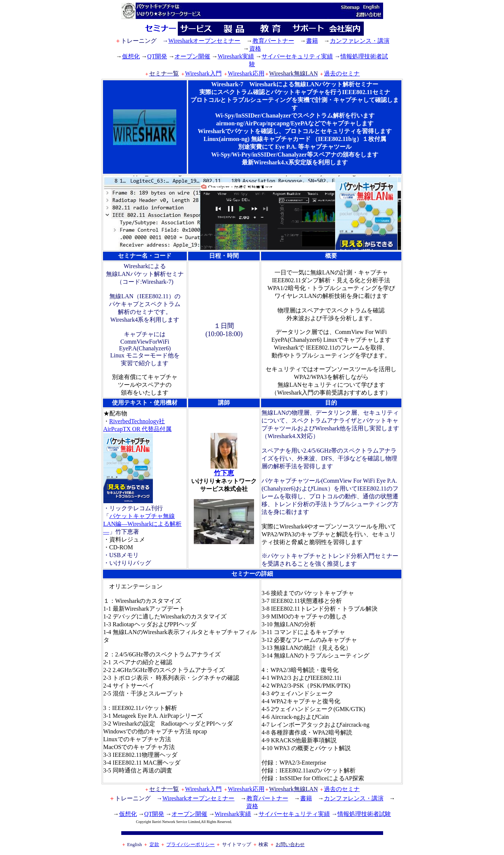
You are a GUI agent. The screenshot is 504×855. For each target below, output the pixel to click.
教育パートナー (273, 41)
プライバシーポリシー (190, 844)
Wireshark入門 (203, 73)
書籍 (312, 41)
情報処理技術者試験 (364, 814)
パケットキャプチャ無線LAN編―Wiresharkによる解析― (143, 524)
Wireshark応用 (246, 73)
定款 (154, 844)
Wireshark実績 (236, 56)
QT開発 (157, 56)
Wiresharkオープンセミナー (205, 41)
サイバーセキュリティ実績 (297, 56)
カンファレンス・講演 (360, 41)
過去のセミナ (342, 73)
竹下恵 (224, 470)
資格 (255, 49)
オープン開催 (192, 56)
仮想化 (131, 56)
